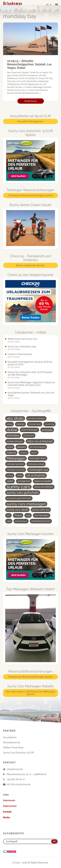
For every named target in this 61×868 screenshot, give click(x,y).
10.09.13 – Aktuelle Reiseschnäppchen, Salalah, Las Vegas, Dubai (29, 64)
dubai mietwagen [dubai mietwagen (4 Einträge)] (29, 430)
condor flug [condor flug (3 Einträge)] (50, 424)
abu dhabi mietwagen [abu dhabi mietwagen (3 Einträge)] (36, 418)
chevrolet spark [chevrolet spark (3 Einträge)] (35, 424)
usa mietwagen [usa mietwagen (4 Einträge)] (42, 515)
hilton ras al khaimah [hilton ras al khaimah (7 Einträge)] (40, 441)
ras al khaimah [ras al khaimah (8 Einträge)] (36, 475)
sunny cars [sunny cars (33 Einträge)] (18, 487)
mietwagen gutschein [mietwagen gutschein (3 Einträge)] (15, 464)
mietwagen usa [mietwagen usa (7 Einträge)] (38, 470)
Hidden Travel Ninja (13, 748)
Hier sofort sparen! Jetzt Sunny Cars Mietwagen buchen (30, 693)
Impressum (9, 800)
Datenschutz (10, 806)
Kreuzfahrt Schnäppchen (30, 121)
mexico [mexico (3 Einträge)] (34, 453)
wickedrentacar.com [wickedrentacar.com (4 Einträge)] (41, 521)
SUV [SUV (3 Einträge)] (8, 515)
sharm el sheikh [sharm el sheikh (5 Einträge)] (43, 481)
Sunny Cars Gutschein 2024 (22, 347)
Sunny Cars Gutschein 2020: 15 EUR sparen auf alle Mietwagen (30, 373)
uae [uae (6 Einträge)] (28, 515)
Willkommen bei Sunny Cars (23, 339)
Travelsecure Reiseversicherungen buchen (30, 195)
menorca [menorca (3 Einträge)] (24, 453)
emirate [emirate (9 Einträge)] (47, 430)
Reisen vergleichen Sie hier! (30, 265)
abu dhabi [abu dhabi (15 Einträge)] (15, 418)
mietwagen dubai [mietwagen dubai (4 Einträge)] (38, 458)
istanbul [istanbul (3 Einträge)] (10, 447)
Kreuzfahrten (10, 737)
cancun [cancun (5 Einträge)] (20, 424)
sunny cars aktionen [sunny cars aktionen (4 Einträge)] (44, 487)
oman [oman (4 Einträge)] (20, 475)
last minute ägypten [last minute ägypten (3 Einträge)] (38, 447)
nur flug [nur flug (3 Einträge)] (10, 475)
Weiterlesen (31, 101)
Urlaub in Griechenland (20, 354)
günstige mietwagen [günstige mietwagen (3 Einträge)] (15, 441)
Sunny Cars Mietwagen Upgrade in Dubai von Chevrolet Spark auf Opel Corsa (31, 384)
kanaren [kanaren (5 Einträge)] (21, 447)
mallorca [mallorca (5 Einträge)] (11, 453)
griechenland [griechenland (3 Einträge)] (29, 436)
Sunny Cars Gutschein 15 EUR (19, 753)
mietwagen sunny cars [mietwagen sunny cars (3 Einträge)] (16, 470)
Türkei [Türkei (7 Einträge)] (18, 515)
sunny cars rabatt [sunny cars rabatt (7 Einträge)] (17, 510)
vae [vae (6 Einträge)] (9, 521)
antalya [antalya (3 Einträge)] (10, 424)
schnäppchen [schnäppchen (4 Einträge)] (24, 481)
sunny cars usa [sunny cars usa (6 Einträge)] (41, 510)
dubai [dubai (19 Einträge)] (12, 430)
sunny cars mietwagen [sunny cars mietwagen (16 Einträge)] (26, 504)
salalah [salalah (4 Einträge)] (10, 481)
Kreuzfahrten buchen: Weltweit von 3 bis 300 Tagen (31, 394)
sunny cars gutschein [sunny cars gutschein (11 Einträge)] (23, 493)
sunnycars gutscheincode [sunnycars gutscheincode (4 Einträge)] (19, 498)
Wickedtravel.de (12, 742)
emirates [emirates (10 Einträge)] (13, 435)
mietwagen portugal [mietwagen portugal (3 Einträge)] (36, 464)
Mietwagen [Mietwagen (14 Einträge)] (16, 458)
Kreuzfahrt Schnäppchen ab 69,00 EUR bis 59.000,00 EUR (30, 363)
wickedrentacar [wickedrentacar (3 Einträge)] (21, 521)
